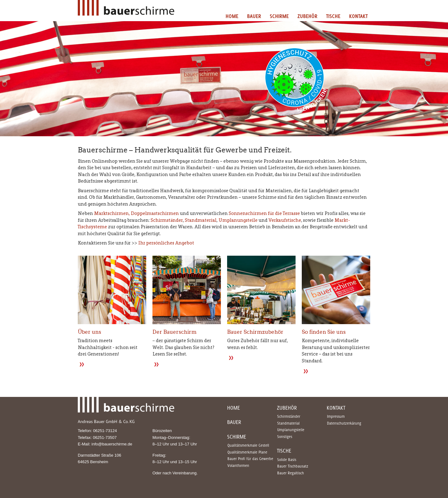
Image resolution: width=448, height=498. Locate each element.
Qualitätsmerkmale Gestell (248, 445)
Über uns (89, 332)
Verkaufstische (285, 220)
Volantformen (238, 465)
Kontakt (358, 16)
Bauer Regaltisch (291, 473)
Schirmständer (167, 220)
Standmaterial (201, 220)
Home (232, 16)
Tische (333, 16)
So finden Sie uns (324, 332)
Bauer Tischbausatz (293, 466)
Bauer (254, 16)
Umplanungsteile (238, 220)
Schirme (279, 16)
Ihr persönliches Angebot (166, 243)
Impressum (336, 416)
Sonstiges (285, 437)
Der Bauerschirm (175, 332)
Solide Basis (287, 460)
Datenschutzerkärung (344, 423)
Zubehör (307, 16)
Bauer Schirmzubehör (255, 332)
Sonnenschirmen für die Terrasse (264, 213)
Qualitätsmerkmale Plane (247, 452)
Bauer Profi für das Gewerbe (250, 459)
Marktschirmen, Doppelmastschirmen (136, 213)
